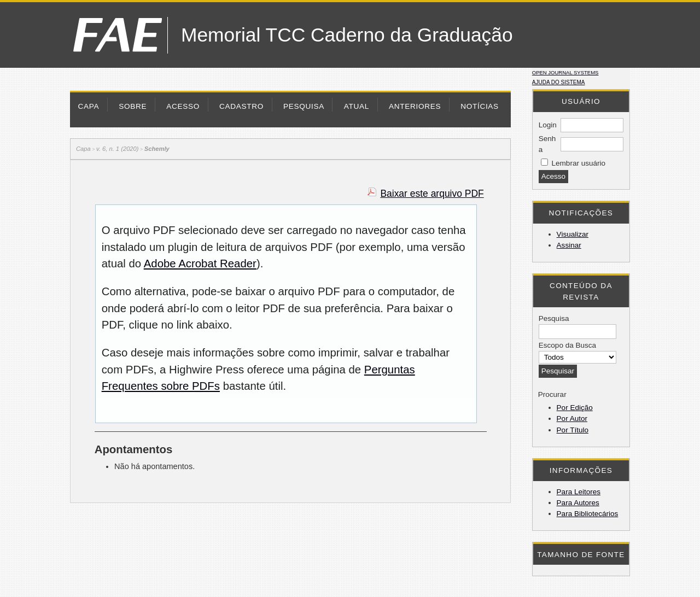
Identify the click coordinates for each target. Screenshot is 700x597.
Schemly (157, 149)
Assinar (569, 245)
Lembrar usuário (579, 163)
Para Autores (578, 503)
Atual (357, 106)
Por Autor (572, 419)
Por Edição (575, 408)
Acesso (183, 106)
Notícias (480, 106)
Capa (89, 106)
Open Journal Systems (565, 72)
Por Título (573, 430)
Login (548, 125)
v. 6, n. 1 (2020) (118, 149)
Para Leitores (579, 492)
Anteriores (415, 106)
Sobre (133, 106)
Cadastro (241, 106)
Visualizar (573, 234)
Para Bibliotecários (588, 514)
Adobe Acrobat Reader (200, 264)
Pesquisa (304, 106)
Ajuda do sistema (559, 82)
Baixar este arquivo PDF (432, 194)
